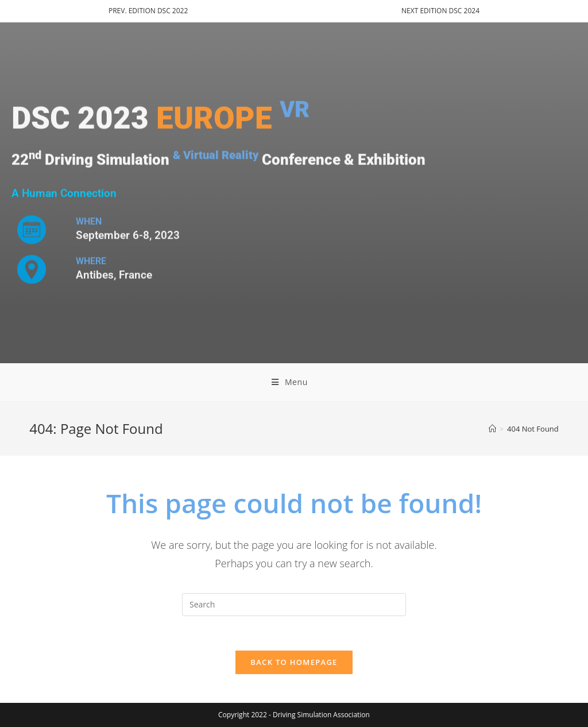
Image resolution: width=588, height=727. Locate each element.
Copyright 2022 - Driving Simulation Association (294, 715)
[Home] (492, 429)
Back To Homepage (294, 662)
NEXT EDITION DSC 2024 (440, 11)
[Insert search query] (294, 605)
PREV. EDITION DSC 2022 (148, 11)
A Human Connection (64, 194)
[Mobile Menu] (294, 382)
